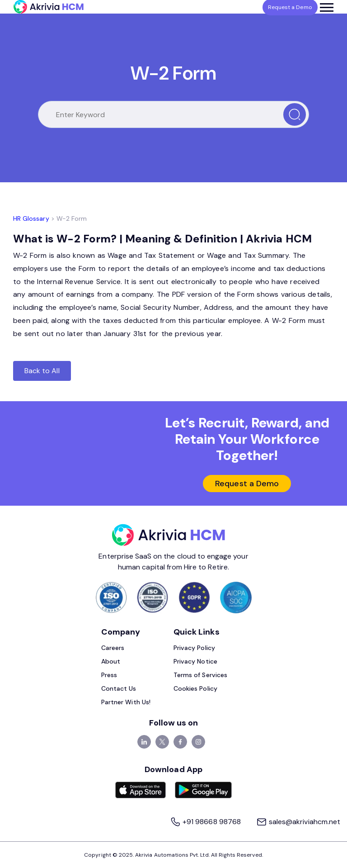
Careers (113, 648)
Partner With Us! (126, 702)
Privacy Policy (194, 648)
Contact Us (119, 688)
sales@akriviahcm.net (298, 822)
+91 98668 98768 (206, 822)
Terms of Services (200, 675)
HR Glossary (31, 218)
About (111, 661)
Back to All (42, 371)
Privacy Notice (195, 661)
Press (109, 675)
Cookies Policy (195, 688)
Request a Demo (247, 484)
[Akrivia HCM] (49, 7)
